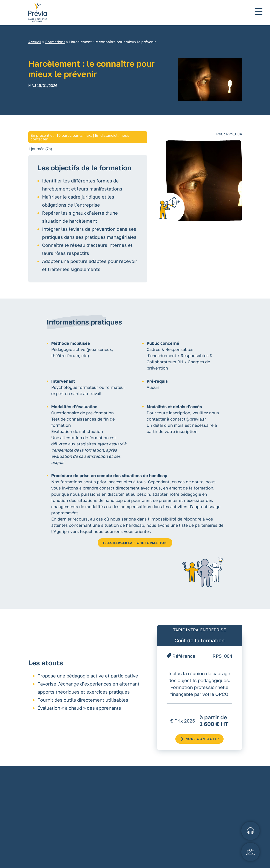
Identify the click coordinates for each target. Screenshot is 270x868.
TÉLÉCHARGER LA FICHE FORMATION (135, 547)
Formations (55, 46)
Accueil (35, 46)
